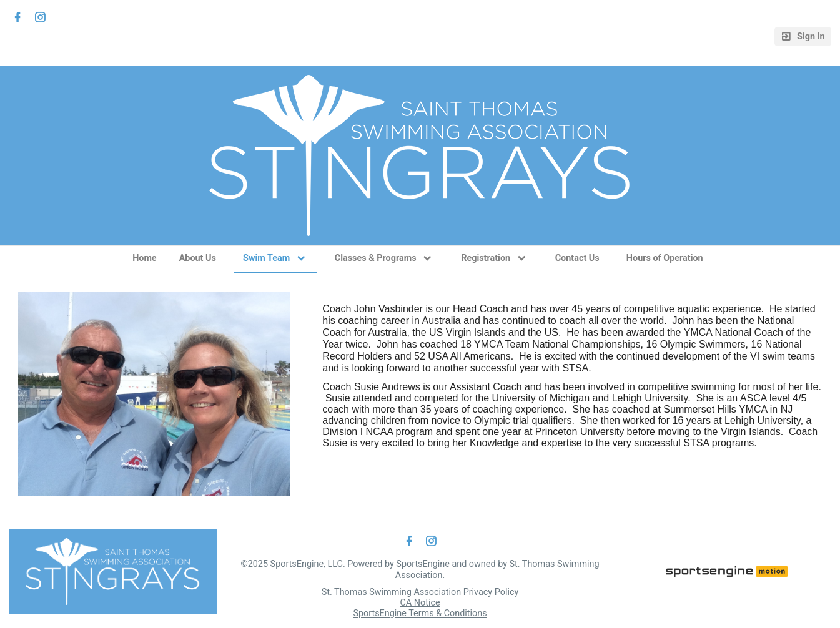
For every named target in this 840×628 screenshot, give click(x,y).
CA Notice (420, 603)
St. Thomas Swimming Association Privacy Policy (420, 592)
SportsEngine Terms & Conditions (420, 614)
